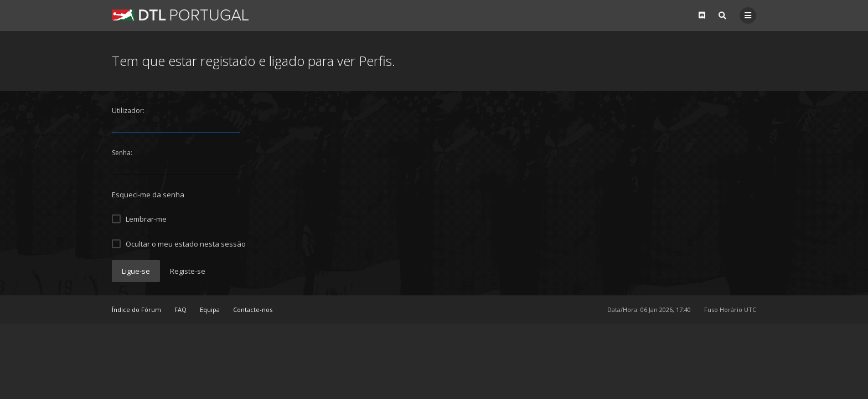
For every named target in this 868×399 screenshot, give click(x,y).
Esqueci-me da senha (148, 195)
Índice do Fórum (136, 310)
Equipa (210, 310)
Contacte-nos (253, 310)
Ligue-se (136, 271)
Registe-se (188, 271)
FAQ (180, 310)
